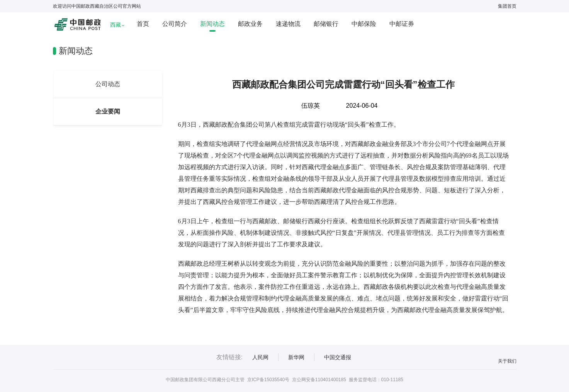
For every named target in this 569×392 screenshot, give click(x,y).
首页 (143, 24)
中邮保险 (364, 24)
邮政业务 (250, 24)
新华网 (296, 357)
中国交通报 (338, 357)
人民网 (260, 357)
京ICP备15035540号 (268, 380)
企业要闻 (108, 111)
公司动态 (108, 84)
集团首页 (507, 6)
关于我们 (507, 361)
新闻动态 (212, 24)
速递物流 (288, 24)
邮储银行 (326, 24)
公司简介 (175, 24)
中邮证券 (402, 24)
